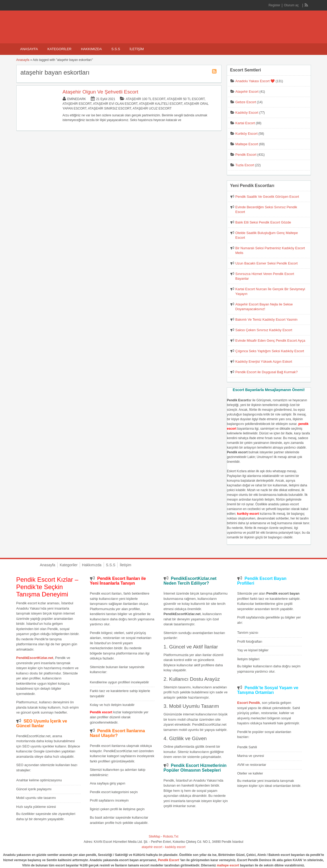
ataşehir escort (152, 847)
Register (275, 5)
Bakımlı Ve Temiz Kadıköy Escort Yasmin (266, 319)
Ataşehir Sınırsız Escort (109, 108)
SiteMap (154, 836)
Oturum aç (292, 5)
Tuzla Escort (245, 165)
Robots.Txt (171, 836)
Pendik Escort (246, 155)
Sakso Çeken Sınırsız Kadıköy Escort (264, 330)
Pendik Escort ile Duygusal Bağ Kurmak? (267, 372)
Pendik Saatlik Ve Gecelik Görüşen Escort (267, 197)
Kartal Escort (245, 123)
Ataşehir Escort (77, 104)
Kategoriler (59, 49)
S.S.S (116, 49)
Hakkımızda (91, 49)
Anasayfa (29, 49)
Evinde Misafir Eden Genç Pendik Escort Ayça (270, 341)
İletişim (137, 49)
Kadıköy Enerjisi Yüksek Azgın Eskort (264, 362)
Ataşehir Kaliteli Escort (161, 104)
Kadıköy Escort (247, 113)
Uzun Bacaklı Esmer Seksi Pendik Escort (267, 263)
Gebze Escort (246, 102)
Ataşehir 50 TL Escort (186, 99)
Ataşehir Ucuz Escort (152, 108)
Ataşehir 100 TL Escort (145, 99)
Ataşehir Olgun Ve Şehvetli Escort (100, 92)
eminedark (77, 99)
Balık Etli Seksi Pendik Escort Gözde (263, 222)
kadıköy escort (175, 847)
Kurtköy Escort (247, 134)
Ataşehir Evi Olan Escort (115, 104)
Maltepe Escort (247, 144)
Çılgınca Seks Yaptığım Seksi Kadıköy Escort (270, 351)
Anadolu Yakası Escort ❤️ (255, 81)
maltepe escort (228, 865)
